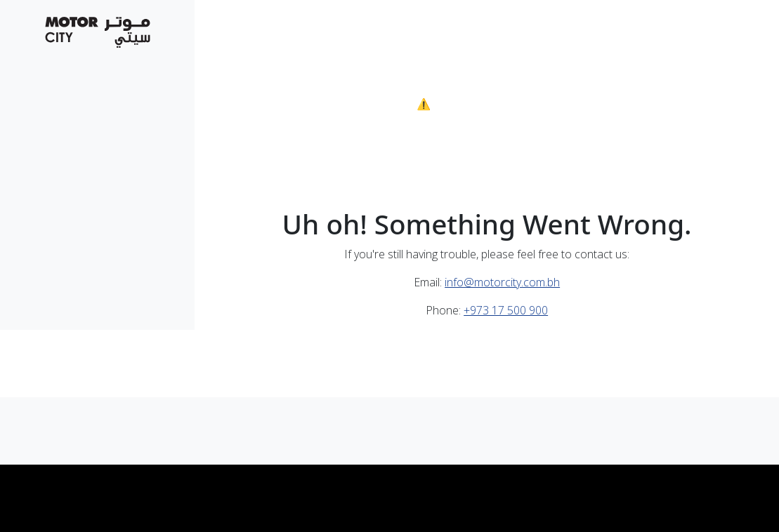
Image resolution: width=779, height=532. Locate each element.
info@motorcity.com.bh (502, 282)
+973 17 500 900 (506, 310)
